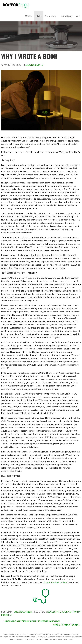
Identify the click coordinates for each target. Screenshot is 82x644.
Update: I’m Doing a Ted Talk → (67, 625)
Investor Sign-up (66, 16)
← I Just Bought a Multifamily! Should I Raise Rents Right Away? (30, 621)
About (78, 16)
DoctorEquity (34, 65)
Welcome (29, 16)
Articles (38, 16)
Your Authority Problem (55, 582)
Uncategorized (23, 612)
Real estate (54, 612)
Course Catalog (51, 16)
